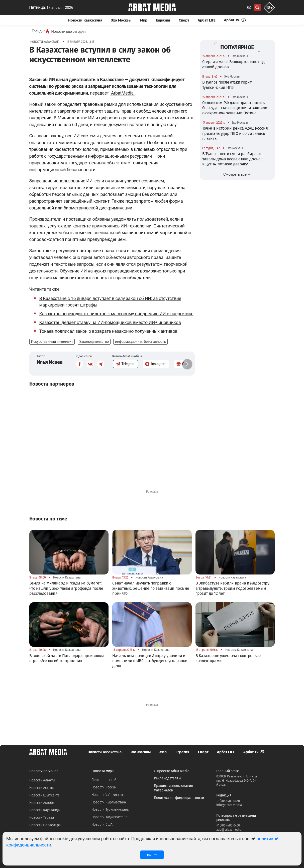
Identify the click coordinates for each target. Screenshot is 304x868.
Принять (152, 855)
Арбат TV (235, 20)
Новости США (102, 825)
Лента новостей (104, 780)
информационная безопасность (140, 342)
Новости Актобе (42, 803)
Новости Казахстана (85, 20)
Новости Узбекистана (108, 795)
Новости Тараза (42, 818)
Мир (144, 20)
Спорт (184, 20)
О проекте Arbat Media (172, 771)
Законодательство (94, 342)
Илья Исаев (50, 362)
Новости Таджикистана (109, 817)
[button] (187, 364)
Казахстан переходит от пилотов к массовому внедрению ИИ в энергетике (116, 314)
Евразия (163, 20)
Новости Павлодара (45, 825)
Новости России (104, 787)
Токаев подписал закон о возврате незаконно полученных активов (109, 331)
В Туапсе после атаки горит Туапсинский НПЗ (227, 85)
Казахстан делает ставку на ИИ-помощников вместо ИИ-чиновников (110, 322)
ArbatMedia (122, 93)
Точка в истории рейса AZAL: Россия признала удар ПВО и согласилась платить (235, 133)
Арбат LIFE (207, 20)
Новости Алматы (42, 780)
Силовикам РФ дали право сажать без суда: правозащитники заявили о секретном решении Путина (235, 108)
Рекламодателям (167, 778)
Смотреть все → (237, 174)
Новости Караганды (45, 810)
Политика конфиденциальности (179, 798)
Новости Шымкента (44, 795)
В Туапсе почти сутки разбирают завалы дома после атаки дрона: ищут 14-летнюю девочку (232, 159)
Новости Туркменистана (110, 810)
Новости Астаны (42, 788)
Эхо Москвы (121, 20)
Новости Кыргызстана (109, 802)
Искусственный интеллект (52, 342)
